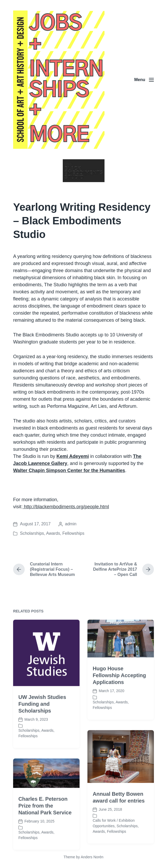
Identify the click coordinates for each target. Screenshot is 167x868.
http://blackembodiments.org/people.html (66, 507)
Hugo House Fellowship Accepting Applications (119, 699)
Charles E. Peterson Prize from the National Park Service (45, 829)
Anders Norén (92, 857)
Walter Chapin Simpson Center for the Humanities (69, 470)
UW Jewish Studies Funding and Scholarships (42, 727)
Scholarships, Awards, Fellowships (52, 533)
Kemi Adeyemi (73, 456)
